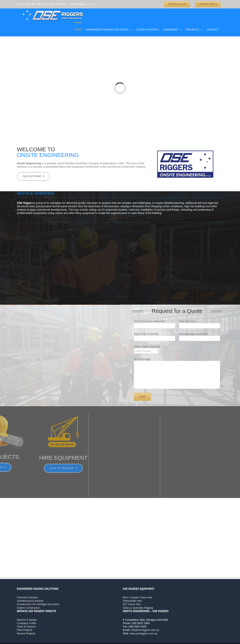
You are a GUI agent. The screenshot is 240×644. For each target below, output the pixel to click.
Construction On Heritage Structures (38, 604)
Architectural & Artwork (30, 601)
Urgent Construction (29, 608)
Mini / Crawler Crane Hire (138, 597)
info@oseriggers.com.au (82, 4)
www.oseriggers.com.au (144, 633)
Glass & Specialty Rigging (138, 608)
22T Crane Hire (132, 604)
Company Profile (27, 623)
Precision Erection (27, 597)
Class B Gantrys (26, 627)
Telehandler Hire (132, 601)
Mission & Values (27, 620)
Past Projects (25, 630)
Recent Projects (26, 633)
